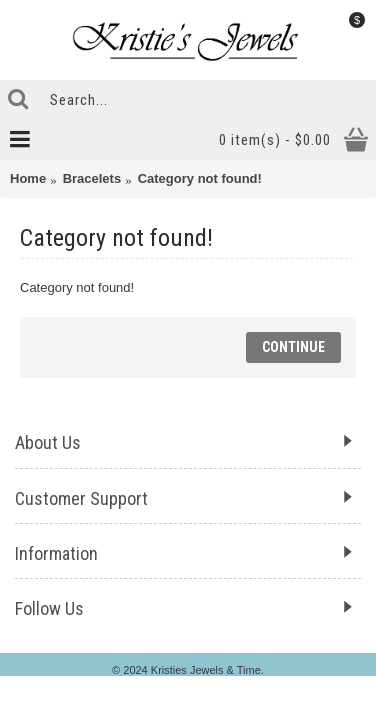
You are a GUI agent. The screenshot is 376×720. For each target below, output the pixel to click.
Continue (293, 347)
